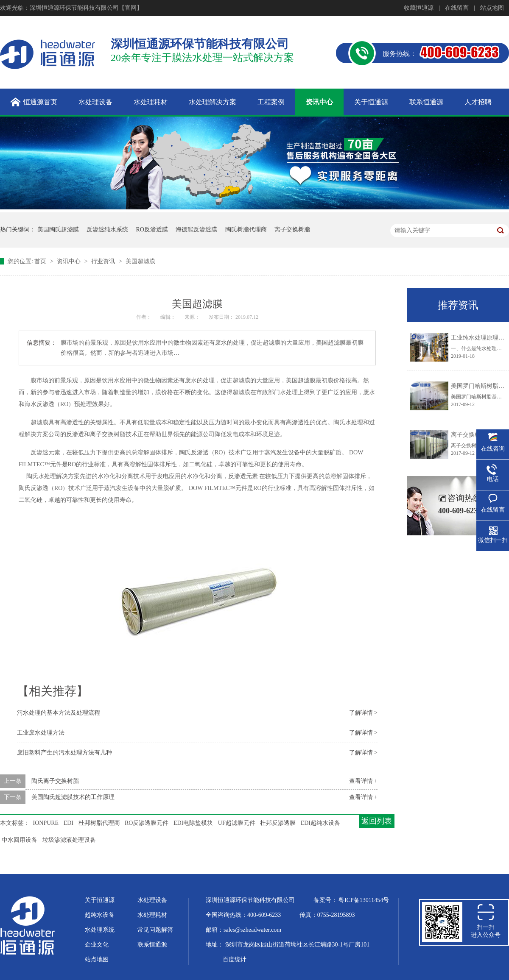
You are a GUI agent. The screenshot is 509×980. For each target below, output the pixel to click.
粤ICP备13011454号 (364, 900)
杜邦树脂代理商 (99, 823)
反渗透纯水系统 (107, 230)
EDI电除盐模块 (193, 823)
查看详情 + (363, 781)
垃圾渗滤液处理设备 (69, 840)
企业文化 (97, 945)
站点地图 (492, 8)
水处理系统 (100, 930)
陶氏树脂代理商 (246, 230)
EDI (69, 823)
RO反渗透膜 (152, 230)
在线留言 (457, 8)
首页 (41, 261)
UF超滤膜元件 (237, 823)
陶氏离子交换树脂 (55, 781)
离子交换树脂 (292, 230)
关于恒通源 (100, 900)
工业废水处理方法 (41, 733)
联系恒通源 (152, 945)
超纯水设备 (100, 915)
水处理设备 (152, 900)
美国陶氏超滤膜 (58, 230)
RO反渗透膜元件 (147, 823)
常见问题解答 (155, 930)
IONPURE (46, 823)
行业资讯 (104, 261)
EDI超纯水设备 (320, 823)
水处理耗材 (152, 915)
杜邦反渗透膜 (278, 823)
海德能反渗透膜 (196, 230)
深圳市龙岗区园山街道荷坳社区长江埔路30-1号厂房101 (298, 945)
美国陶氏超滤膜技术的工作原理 (73, 797)
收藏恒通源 (419, 8)
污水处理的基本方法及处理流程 (59, 713)
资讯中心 (70, 261)
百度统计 (235, 959)
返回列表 (377, 821)
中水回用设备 (20, 840)
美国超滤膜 (140, 261)
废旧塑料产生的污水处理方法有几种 (64, 753)
